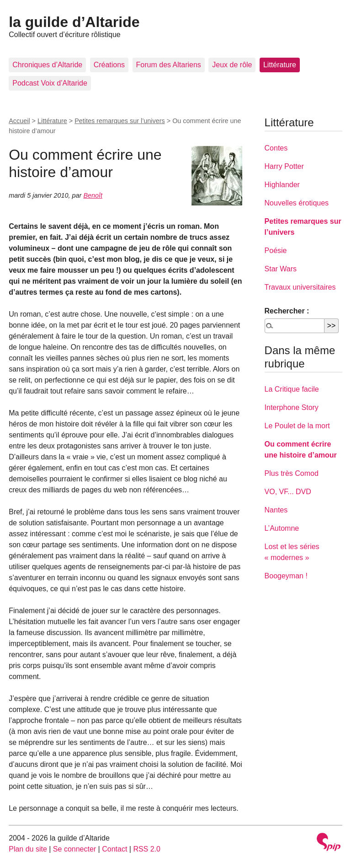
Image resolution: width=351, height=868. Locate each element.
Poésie (276, 251)
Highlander (282, 185)
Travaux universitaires (300, 287)
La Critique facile (292, 389)
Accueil (19, 121)
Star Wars (281, 269)
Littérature (280, 65)
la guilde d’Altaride (74, 22)
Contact (114, 849)
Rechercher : (287, 311)
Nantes (276, 510)
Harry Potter (284, 166)
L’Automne (282, 528)
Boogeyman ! (286, 576)
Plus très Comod (292, 473)
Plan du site (28, 849)
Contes (276, 148)
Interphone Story (292, 407)
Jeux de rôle (232, 65)
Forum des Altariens (169, 65)
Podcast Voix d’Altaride (50, 83)
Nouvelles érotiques (297, 203)
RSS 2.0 (147, 849)
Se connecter (74, 849)
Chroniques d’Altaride (47, 65)
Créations (109, 65)
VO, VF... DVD (288, 492)
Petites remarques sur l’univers (120, 121)
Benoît (93, 195)
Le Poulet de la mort (297, 426)
